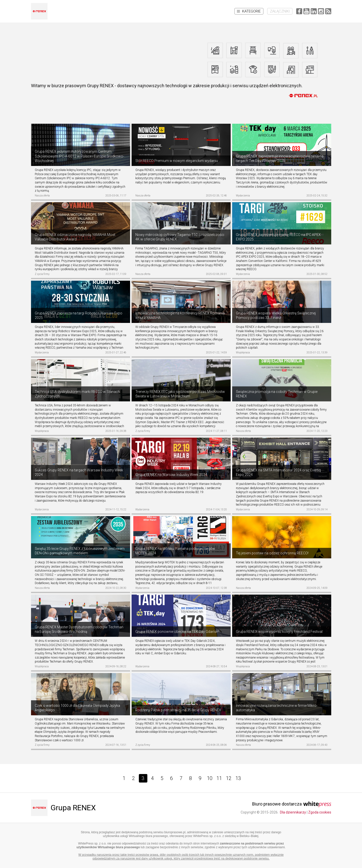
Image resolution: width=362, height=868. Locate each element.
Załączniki (280, 11)
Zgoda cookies (320, 812)
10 (210, 778)
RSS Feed (328, 11)
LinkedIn (314, 11)
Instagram (321, 11)
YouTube (306, 11)
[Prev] (113, 778)
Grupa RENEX (73, 808)
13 (238, 778)
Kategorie (249, 11)
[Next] (250, 778)
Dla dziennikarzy (293, 812)
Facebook (299, 11)
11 (219, 778)
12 (229, 778)
